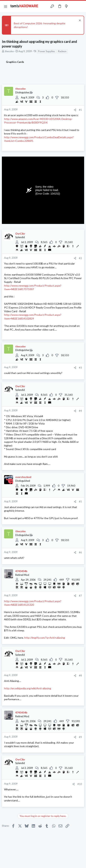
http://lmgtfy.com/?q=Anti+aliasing (45, 638)
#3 (80, 368)
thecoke (9, 51)
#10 (80, 784)
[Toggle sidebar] (74, 6)
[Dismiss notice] (79, 21)
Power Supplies (46, 51)
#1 (80, 110)
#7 (80, 596)
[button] (6, 6)
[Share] (75, 110)
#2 (80, 258)
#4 (80, 411)
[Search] (81, 6)
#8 (80, 676)
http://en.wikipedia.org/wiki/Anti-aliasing (28, 688)
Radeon (62, 51)
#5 (80, 502)
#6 (80, 552)
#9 (80, 737)
